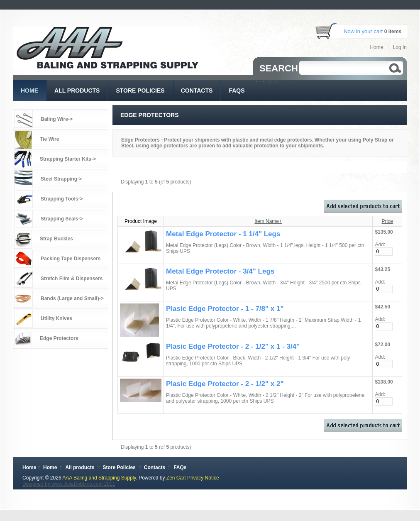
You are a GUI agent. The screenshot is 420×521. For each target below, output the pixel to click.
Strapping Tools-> (62, 199)
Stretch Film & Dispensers (72, 279)
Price (387, 221)
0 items (393, 32)
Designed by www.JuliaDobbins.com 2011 (69, 484)
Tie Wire (49, 139)
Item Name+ (268, 221)
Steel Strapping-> (61, 179)
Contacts (155, 467)
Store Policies (119, 467)
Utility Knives (56, 318)
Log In (400, 47)
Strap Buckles (56, 239)
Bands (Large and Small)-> (72, 298)
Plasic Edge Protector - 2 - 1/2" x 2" (225, 384)
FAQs (180, 467)
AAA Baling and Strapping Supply (99, 478)
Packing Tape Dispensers (71, 259)
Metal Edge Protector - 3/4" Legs (220, 271)
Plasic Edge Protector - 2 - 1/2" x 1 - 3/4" (233, 346)
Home (376, 47)
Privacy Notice (203, 478)
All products (80, 467)
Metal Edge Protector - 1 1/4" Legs (223, 234)
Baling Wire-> (57, 119)
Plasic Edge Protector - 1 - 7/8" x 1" (225, 309)
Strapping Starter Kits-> (68, 159)
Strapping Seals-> (62, 219)
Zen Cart (176, 478)
